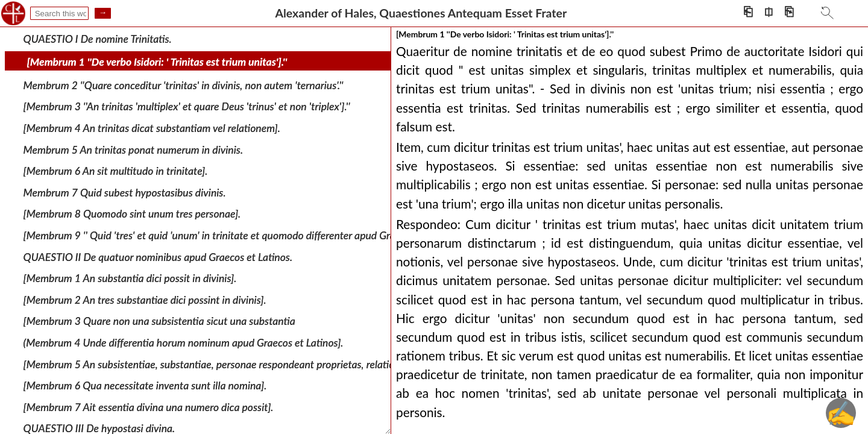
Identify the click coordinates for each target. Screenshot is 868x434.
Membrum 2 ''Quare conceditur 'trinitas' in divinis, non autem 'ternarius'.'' (184, 85)
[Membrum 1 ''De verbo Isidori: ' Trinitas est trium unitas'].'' (157, 62)
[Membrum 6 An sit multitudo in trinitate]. (116, 171)
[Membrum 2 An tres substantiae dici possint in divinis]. (145, 300)
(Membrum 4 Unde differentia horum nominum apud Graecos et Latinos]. (184, 343)
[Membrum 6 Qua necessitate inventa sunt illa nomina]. (145, 385)
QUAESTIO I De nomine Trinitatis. (98, 38)
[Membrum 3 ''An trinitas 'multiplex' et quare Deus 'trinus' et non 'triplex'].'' (187, 106)
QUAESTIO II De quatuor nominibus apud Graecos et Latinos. (158, 256)
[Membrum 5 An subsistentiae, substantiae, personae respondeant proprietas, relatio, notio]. (225, 364)
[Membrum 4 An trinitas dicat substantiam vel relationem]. (152, 128)
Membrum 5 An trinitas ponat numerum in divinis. (133, 149)
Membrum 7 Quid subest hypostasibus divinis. (125, 193)
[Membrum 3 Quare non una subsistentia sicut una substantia (159, 321)
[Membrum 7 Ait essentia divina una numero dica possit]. (149, 407)
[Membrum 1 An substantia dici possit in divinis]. (130, 278)
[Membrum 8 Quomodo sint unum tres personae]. (132, 214)
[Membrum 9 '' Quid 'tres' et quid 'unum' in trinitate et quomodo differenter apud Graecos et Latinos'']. (247, 235)
